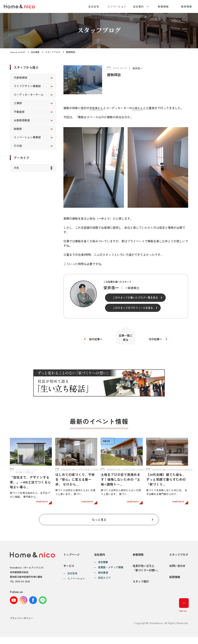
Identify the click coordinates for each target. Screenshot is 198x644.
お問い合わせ (177, 570)
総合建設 (102, 575)
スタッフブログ (56, 52)
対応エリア (103, 580)
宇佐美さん (97, 108)
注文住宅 (94, 6)
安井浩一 (138, 68)
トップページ (72, 556)
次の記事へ (157, 340)
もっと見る (99, 521)
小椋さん (139, 108)
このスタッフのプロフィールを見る (133, 308)
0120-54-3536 (23, 583)
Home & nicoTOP (18, 52)
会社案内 (138, 6)
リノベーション (117, 6)
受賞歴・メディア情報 (110, 570)
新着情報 (163, 6)
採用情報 (186, 6)
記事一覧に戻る (126, 339)
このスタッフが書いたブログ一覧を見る (135, 297)
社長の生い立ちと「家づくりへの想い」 (145, 573)
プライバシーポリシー (21, 625)
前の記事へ (94, 340)
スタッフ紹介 (139, 589)
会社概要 (37, 52)
